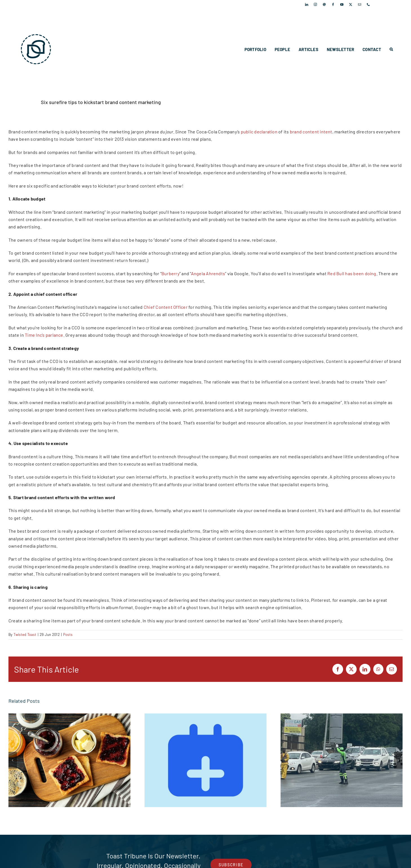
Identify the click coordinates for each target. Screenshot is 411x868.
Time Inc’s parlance (44, 335)
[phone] (368, 4)
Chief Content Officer (166, 307)
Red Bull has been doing (352, 273)
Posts (68, 635)
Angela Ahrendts (208, 273)
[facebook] (333, 4)
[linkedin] (307, 4)
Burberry (170, 273)
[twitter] (351, 4)
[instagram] (315, 4)
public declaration (259, 132)
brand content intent (311, 132)
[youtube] (342, 4)
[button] (391, 49)
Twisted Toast (25, 635)
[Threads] (324, 4)
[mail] (360, 4)
